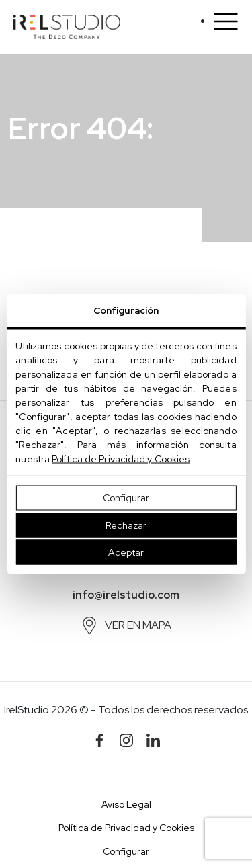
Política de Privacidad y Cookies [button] (126, 828)
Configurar (126, 498)
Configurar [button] (126, 851)
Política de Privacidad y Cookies (121, 459)
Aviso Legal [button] (126, 804)
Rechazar (126, 525)
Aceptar (126, 552)
